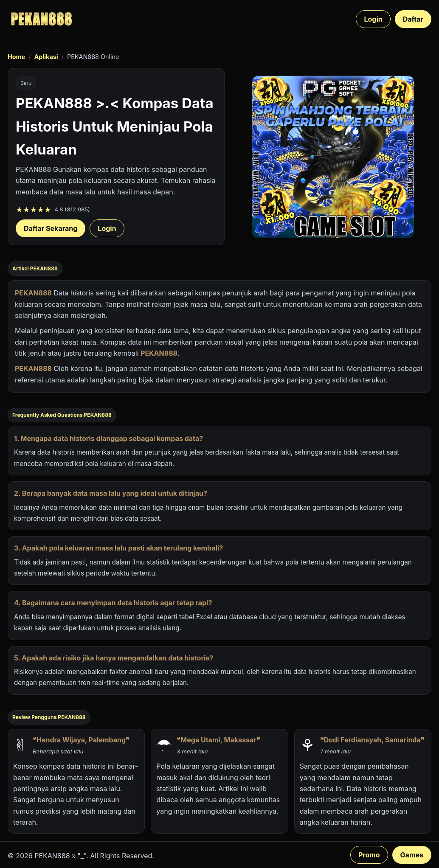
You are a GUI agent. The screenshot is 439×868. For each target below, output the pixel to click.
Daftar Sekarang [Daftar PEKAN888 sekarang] (51, 228)
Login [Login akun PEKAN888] (107, 228)
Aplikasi (46, 57)
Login (373, 19)
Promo (369, 855)
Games (412, 855)
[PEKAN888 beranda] (42, 19)
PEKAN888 (33, 293)
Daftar (413, 19)
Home (16, 57)
